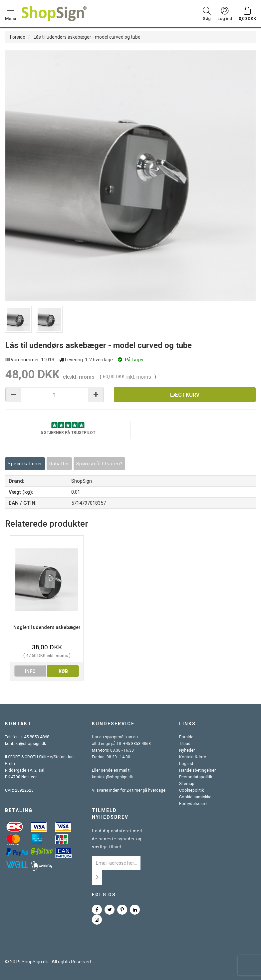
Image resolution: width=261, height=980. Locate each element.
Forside (18, 37)
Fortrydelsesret (193, 804)
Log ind (186, 764)
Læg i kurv (185, 395)
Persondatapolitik (195, 777)
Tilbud (185, 744)
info (30, 671)
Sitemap (187, 784)
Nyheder (187, 750)
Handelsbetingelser (197, 770)
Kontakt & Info (192, 757)
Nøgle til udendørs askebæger (47, 627)
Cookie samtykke (195, 797)
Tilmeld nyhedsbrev (110, 814)
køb (63, 671)
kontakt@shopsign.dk (25, 744)
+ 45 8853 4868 (35, 737)
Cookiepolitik (191, 790)
